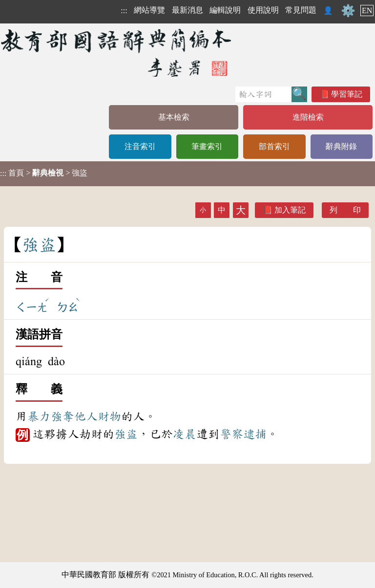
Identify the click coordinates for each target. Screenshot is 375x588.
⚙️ (348, 11)
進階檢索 (308, 117)
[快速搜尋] (263, 94)
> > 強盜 (44, 173)
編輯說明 (225, 10)
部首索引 (274, 146)
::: (124, 11)
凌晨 (185, 434)
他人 (86, 416)
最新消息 (187, 10)
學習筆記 (347, 94)
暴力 (39, 416)
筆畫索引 (207, 146)
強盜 (126, 434)
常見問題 (301, 10)
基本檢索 (174, 117)
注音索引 (140, 146)
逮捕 (255, 434)
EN (367, 11)
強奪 (62, 416)
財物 (109, 416)
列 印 (345, 210)
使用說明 (263, 10)
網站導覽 (149, 10)
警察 (231, 434)
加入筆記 (290, 210)
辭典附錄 (341, 146)
